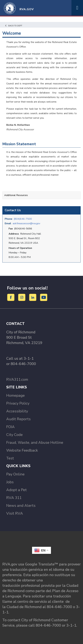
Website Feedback (22, 450)
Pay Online (15, 474)
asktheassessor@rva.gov (26, 223)
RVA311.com (17, 379)
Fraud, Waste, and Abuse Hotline (35, 443)
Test (10, 458)
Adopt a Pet (16, 490)
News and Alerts (21, 506)
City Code (14, 435)
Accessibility (17, 411)
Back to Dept (13, 26)
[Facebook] (11, 297)
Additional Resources (16, 195)
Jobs (10, 482)
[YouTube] (44, 297)
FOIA (10, 427)
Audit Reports (18, 419)
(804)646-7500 (23, 219)
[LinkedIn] (33, 297)
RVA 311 (14, 498)
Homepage (15, 395)
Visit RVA (15, 513)
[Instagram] (22, 297)
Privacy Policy (18, 403)
